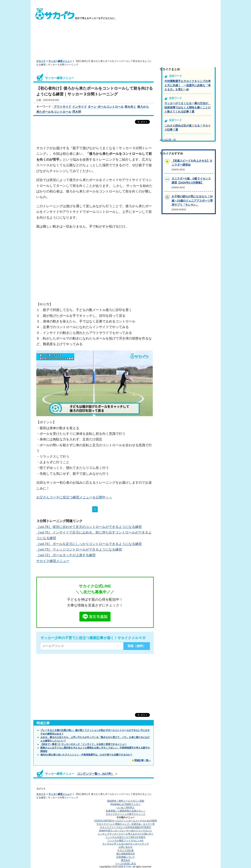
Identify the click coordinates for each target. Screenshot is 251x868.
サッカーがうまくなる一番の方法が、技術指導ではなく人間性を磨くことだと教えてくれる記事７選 (188, 107)
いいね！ (125, 807)
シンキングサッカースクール (126, 834)
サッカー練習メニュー (60, 61)
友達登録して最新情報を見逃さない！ (126, 811)
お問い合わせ (126, 847)
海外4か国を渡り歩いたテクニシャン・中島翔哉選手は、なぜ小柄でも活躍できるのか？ (86, 755)
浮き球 (77, 112)
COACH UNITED (125, 821)
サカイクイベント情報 (126, 824)
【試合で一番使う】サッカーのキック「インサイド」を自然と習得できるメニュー (83, 744)
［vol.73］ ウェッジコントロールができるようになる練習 (79, 549)
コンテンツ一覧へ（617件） (96, 774)
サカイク (41, 61)
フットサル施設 (125, 840)
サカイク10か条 (125, 850)
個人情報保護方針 (126, 854)
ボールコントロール (111, 107)
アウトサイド (63, 107)
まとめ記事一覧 (168, 140)
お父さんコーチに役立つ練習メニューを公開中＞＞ (74, 497)
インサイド (79, 107)
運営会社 (126, 860)
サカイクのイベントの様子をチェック (126, 814)
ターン (92, 107)
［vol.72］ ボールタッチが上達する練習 (66, 555)
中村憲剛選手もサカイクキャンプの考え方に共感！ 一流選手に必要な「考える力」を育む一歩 (188, 85)
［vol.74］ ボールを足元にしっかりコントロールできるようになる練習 (89, 544)
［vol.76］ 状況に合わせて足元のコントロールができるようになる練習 (89, 527)
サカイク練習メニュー (53, 561)
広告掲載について (126, 857)
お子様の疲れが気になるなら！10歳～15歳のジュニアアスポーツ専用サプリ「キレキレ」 (192, 201)
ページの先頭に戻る (126, 864)
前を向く (130, 107)
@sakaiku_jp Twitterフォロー (125, 804)
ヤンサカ (126, 844)
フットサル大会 (125, 837)
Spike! (125, 831)
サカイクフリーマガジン (125, 827)
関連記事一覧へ (142, 760)
